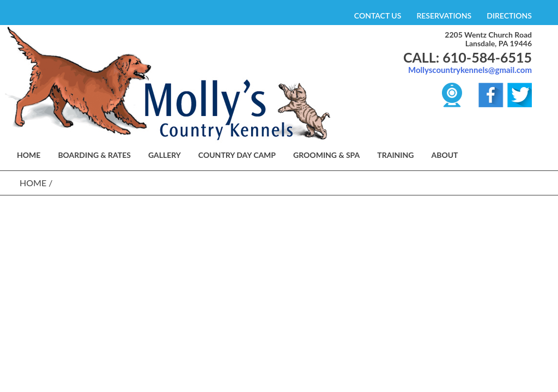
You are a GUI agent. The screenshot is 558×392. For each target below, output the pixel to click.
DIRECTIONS (509, 16)
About (444, 155)
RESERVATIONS (444, 16)
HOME (29, 155)
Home (33, 183)
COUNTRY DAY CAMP (237, 155)
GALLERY (165, 155)
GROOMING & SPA (326, 155)
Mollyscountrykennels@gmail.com (470, 70)
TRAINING (395, 155)
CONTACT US (378, 16)
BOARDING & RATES (94, 155)
